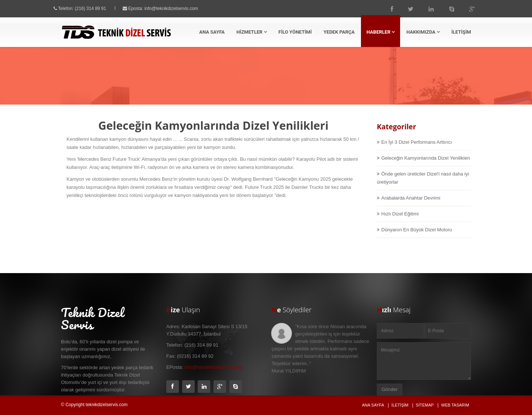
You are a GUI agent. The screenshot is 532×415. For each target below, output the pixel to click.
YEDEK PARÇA (339, 32)
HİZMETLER (252, 32)
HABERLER (381, 32)
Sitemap (425, 405)
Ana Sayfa (283, 85)
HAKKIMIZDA (423, 32)
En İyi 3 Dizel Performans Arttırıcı (417, 149)
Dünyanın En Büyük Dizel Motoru (417, 236)
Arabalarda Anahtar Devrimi (411, 205)
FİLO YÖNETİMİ (295, 32)
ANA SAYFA (212, 32)
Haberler (315, 85)
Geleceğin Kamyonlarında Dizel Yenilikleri (426, 165)
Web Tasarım (455, 405)
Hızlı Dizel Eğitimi (400, 220)
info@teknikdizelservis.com (178, 8)
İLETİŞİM (461, 32)
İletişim (400, 405)
